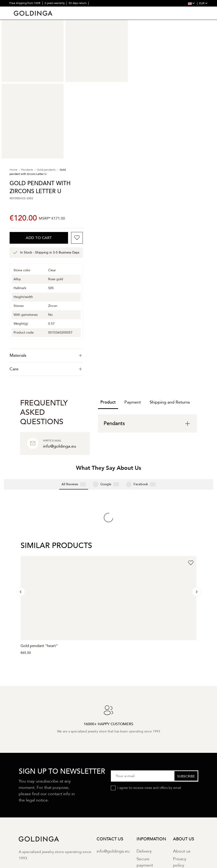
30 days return (78, 3)
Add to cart (39, 238)
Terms (81, 810)
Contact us (183, 796)
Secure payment (145, 786)
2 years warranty (55, 3)
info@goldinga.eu (113, 774)
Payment (133, 402)
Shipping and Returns (170, 402)
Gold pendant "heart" (39, 569)
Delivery (144, 774)
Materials (46, 355)
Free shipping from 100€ (25, 3)
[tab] (46, 355)
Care (46, 369)
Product (108, 402)
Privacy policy (180, 786)
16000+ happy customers (25, 9)
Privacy (66, 810)
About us (182, 774)
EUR (203, 3)
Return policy (149, 796)
